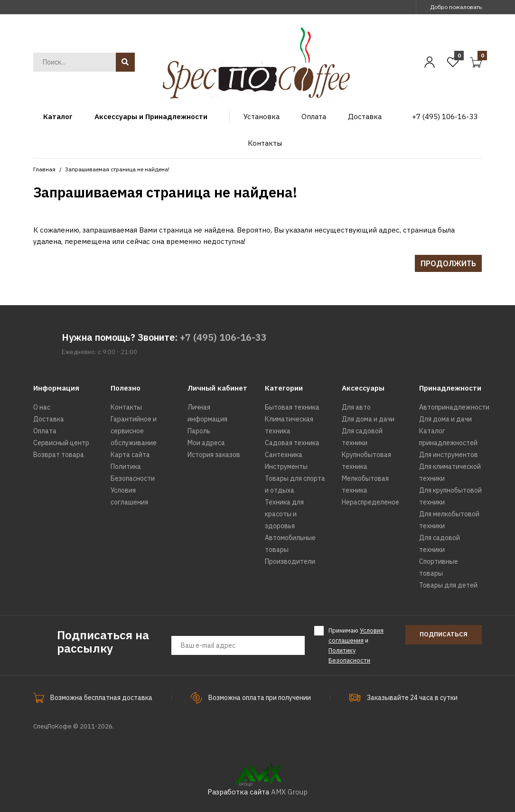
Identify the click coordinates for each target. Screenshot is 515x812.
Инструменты (286, 467)
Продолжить (448, 263)
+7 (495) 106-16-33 (223, 337)
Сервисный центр (61, 443)
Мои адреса (206, 443)
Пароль (199, 431)
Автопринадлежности (454, 407)
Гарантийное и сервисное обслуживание (134, 431)
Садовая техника (292, 443)
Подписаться (444, 634)
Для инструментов (449, 455)
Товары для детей (448, 585)
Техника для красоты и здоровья (284, 514)
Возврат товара (59, 455)
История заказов (214, 455)
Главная (44, 169)
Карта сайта (130, 455)
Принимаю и (356, 645)
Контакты (126, 407)
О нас (42, 407)
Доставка (49, 419)
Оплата (45, 431)
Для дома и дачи (368, 419)
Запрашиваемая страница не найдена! (117, 169)
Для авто (356, 407)
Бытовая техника (292, 407)
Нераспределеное (370, 502)
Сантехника (284, 455)
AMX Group (289, 792)
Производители (290, 561)
